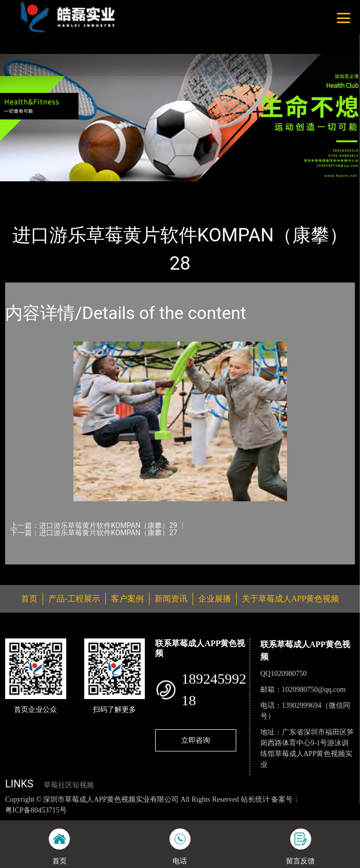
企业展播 (215, 599)
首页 (22, 188)
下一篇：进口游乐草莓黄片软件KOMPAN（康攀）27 (94, 533)
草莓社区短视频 (69, 785)
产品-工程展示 (64, 188)
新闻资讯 (171, 599)
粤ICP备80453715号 (36, 810)
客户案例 (127, 599)
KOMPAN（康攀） (127, 188)
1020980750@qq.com (314, 690)
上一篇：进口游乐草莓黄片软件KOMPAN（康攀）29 (94, 525)
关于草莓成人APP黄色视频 (290, 599)
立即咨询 (196, 740)
